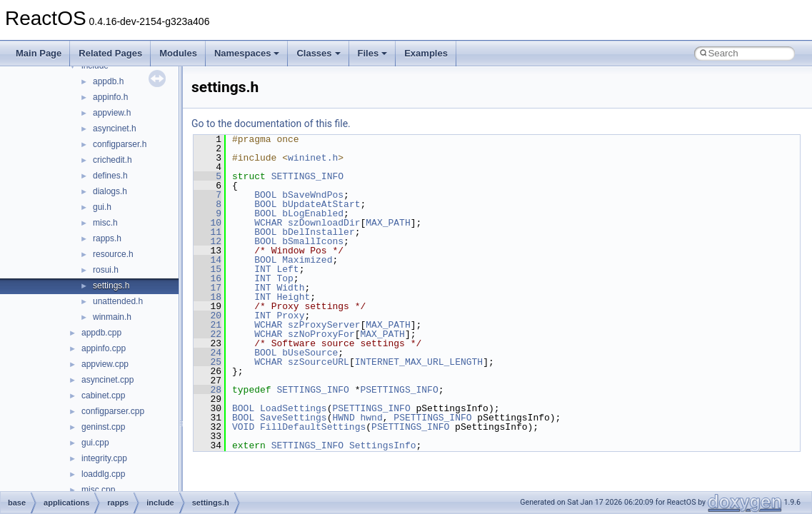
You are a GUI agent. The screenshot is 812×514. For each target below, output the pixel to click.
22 (207, 334)
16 (207, 278)
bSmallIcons (313, 241)
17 (207, 288)
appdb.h (108, 81)
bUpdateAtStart (321, 204)
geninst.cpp (103, 427)
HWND (343, 418)
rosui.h (106, 270)
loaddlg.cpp (103, 474)
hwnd (371, 418)
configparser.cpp (113, 411)
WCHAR (268, 223)
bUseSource (310, 353)
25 (207, 362)
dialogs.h (110, 191)
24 (207, 353)
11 (207, 232)
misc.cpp (98, 490)
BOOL (265, 195)
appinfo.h (110, 97)
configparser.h (120, 144)
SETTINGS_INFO (307, 176)
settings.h (111, 286)
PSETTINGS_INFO (399, 390)
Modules (178, 53)
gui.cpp (95, 443)
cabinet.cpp (103, 395)
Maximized (307, 260)
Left (287, 269)
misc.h (105, 223)
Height (293, 297)
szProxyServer (324, 325)
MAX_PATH (388, 223)
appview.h (112, 113)
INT (262, 269)
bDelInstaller (318, 232)
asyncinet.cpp (107, 380)
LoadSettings (294, 408)
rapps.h (107, 238)
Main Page (39, 53)
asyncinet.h (115, 128)
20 (207, 316)
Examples (426, 53)
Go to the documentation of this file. (271, 124)
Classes (318, 53)
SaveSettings (294, 418)
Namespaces (247, 53)
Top (285, 278)
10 (207, 223)
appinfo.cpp (104, 348)
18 (207, 297)
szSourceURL (319, 362)
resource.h (113, 254)
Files (373, 53)
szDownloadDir (324, 223)
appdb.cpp (101, 333)
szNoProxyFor (321, 334)
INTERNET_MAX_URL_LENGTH (419, 362)
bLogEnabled (313, 213)
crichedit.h (112, 160)
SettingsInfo (383, 445)
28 (207, 390)
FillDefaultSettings (313, 427)
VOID (243, 427)
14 (207, 260)
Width (290, 288)
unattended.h (118, 301)
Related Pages (110, 53)
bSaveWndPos (313, 195)
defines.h (110, 176)
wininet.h (313, 158)
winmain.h (112, 317)
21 (207, 325)
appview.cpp (105, 364)
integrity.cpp (104, 458)
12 (207, 241)
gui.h (102, 207)
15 (207, 269)
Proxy (290, 316)
